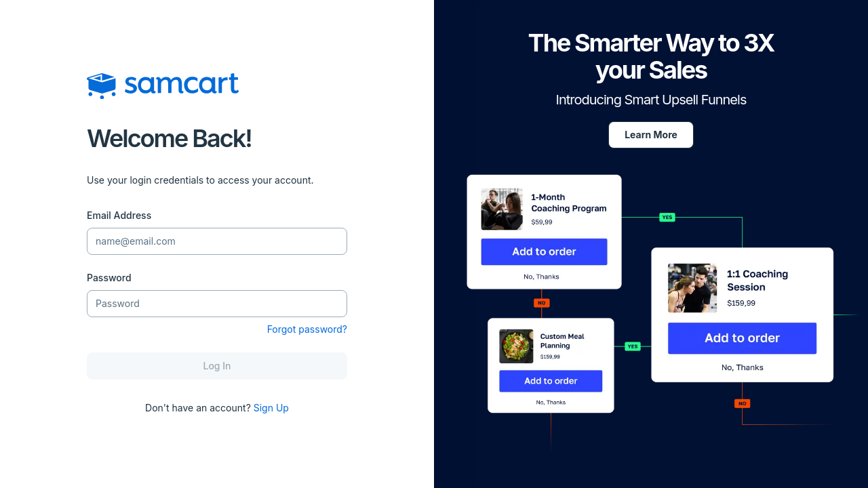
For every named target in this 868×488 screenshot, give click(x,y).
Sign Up (271, 408)
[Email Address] (217, 242)
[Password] (217, 304)
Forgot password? (307, 329)
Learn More (651, 135)
